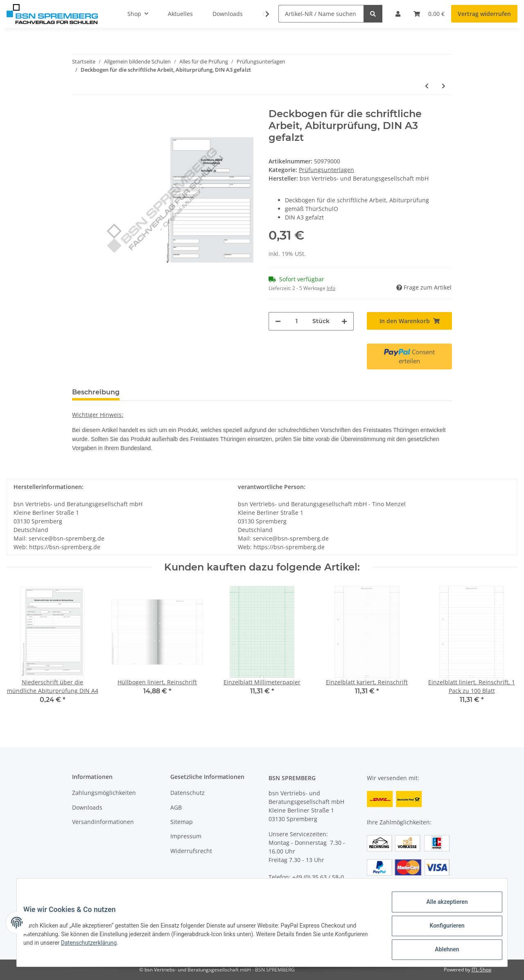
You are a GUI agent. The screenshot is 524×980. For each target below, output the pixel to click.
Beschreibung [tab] (96, 392)
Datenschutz (187, 793)
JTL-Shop (481, 970)
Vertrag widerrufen (484, 14)
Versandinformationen (103, 822)
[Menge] (297, 321)
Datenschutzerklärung (130, 947)
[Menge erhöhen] (344, 321)
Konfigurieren (440, 930)
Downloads (87, 807)
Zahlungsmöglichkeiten (104, 793)
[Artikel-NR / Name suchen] (321, 14)
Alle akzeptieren (440, 908)
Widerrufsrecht (191, 851)
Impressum (186, 836)
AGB (176, 807)
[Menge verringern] (278, 321)
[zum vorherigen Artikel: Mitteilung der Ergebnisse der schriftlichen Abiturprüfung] (427, 86)
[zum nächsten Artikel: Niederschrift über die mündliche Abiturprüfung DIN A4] (444, 86)
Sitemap (182, 822)
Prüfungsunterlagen (326, 170)
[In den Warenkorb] (409, 321)
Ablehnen (440, 951)
